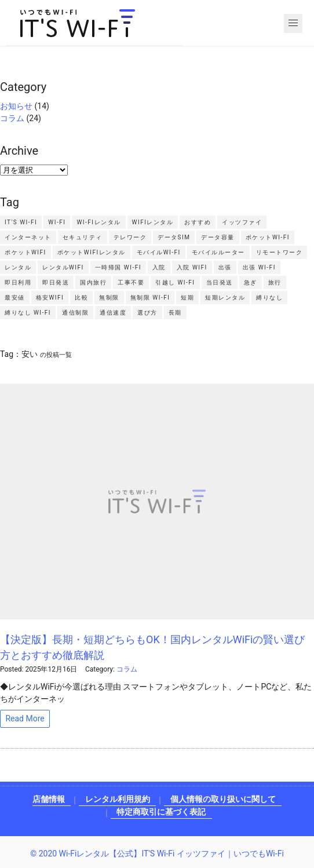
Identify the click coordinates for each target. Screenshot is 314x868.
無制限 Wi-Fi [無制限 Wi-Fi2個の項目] (150, 298)
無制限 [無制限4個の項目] (109, 298)
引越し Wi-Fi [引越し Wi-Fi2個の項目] (175, 282)
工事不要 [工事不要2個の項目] (131, 282)
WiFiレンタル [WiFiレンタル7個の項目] (153, 222)
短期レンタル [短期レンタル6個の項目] (225, 298)
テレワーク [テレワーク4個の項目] (130, 237)
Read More (25, 719)
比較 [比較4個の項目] (81, 298)
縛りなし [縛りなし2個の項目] (269, 298)
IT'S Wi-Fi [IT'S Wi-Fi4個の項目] (21, 222)
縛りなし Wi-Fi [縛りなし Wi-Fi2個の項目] (28, 313)
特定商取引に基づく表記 (161, 812)
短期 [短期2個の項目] (187, 298)
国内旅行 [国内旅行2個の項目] (93, 282)
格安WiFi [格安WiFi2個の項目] (50, 298)
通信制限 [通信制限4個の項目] (75, 313)
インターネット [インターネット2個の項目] (28, 237)
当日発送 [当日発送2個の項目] (220, 282)
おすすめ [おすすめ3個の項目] (198, 222)
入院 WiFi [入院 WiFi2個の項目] (192, 267)
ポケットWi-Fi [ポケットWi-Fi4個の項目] (268, 237)
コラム (12, 118)
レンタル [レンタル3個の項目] (18, 267)
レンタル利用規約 (118, 799)
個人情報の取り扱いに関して (223, 799)
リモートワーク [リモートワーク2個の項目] (280, 252)
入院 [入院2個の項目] (159, 267)
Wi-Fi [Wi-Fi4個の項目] (57, 222)
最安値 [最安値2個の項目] (15, 298)
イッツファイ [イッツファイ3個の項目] (242, 222)
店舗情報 (49, 799)
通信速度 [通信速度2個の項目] (113, 313)
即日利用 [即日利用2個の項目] (18, 282)
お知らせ (16, 106)
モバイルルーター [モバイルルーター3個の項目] (218, 252)
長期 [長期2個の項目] (175, 313)
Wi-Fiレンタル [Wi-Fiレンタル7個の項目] (98, 222)
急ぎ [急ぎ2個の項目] (251, 282)
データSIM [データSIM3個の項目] (174, 237)
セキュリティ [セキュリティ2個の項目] (83, 237)
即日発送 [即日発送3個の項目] (56, 282)
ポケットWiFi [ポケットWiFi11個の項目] (25, 252)
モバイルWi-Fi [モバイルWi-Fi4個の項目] (159, 252)
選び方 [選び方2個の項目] (147, 313)
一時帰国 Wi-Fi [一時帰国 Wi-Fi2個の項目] (118, 267)
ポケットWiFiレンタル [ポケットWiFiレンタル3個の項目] (92, 252)
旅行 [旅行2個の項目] (275, 282)
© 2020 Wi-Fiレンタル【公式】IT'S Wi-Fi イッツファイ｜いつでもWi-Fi (157, 854)
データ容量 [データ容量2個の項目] (218, 237)
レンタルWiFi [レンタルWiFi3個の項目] (63, 267)
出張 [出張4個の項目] (225, 267)
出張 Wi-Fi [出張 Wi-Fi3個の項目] (259, 267)
